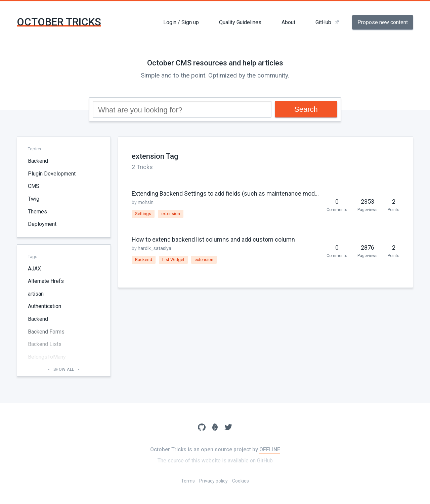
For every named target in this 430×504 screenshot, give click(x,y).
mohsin (146, 202)
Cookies (241, 481)
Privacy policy (213, 481)
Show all (64, 369)
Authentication (45, 306)
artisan (36, 294)
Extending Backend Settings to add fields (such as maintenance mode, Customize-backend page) (226, 193)
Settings (143, 214)
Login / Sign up (181, 22)
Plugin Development (52, 174)
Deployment (42, 224)
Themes (37, 212)
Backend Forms (46, 332)
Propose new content (383, 22)
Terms (188, 481)
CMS (34, 186)
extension (171, 214)
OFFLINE (270, 449)
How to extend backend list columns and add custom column (213, 239)
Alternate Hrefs (46, 281)
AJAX (34, 269)
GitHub (323, 22)
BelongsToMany (47, 357)
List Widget (173, 260)
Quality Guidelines (240, 22)
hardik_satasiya (155, 248)
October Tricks (59, 22)
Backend (38, 161)
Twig (34, 199)
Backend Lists (45, 344)
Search (306, 109)
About (288, 22)
